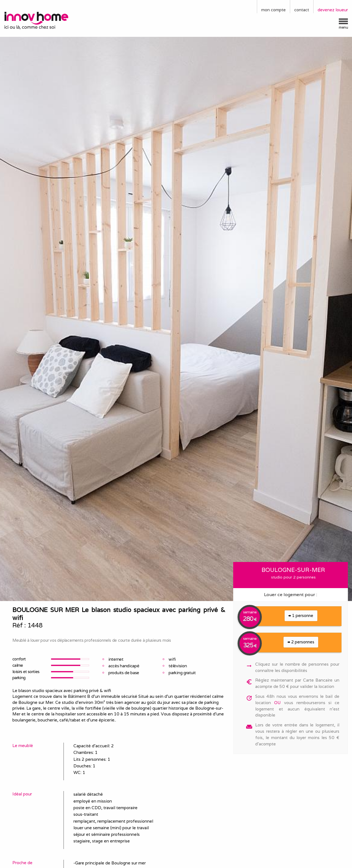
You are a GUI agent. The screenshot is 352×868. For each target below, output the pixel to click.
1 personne (301, 615)
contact (302, 10)
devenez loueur (333, 10)
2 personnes (301, 642)
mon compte (273, 10)
